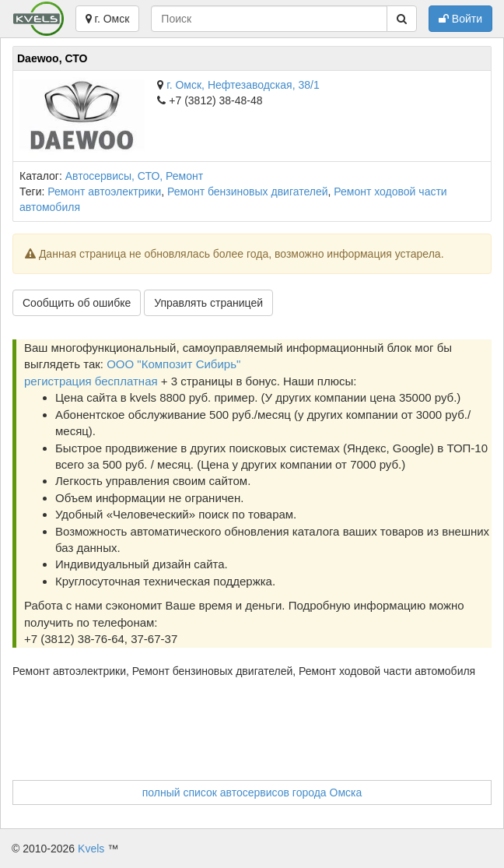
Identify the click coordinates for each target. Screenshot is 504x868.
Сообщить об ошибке (77, 303)
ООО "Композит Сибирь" (173, 364)
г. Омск (108, 19)
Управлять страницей (208, 303)
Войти (460, 19)
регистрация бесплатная (91, 381)
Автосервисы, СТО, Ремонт (134, 176)
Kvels (91, 849)
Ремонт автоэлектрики (104, 192)
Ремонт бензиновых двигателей (248, 192)
